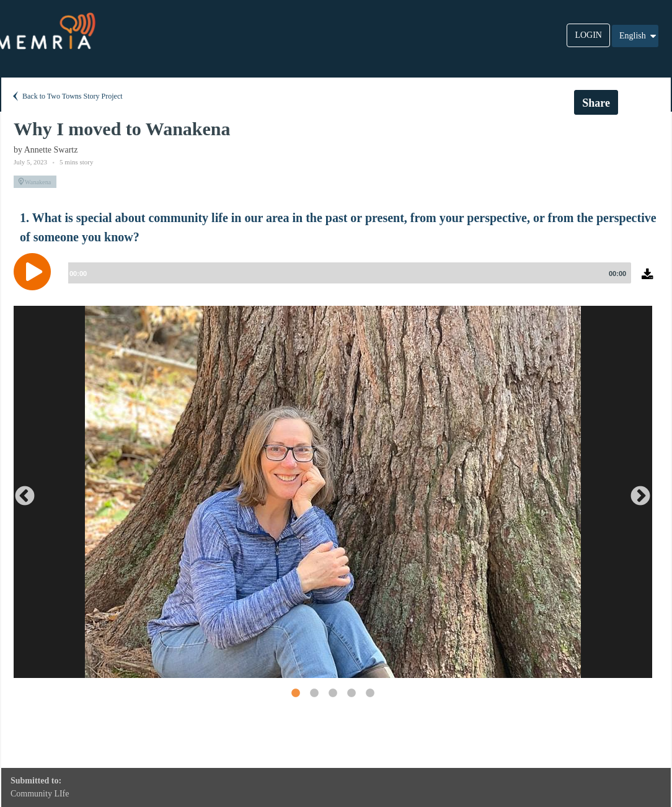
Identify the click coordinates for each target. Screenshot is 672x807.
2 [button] (314, 693)
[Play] (35, 272)
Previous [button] (20, 492)
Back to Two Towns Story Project (67, 96)
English (639, 36)
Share (596, 103)
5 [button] (369, 693)
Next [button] (635, 492)
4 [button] (351, 693)
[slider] (347, 273)
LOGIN (588, 35)
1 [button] (295, 693)
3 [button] (332, 693)
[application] (336, 281)
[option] (333, 492)
